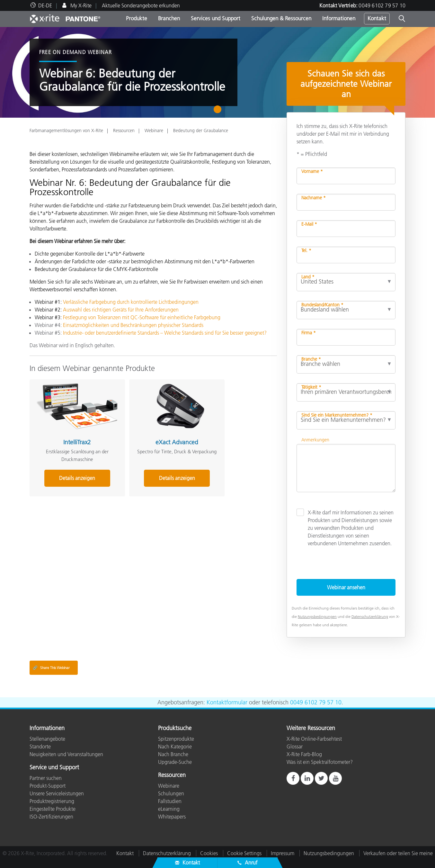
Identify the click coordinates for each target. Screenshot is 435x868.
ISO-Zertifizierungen (51, 817)
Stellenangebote (47, 739)
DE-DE (45, 5)
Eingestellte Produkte (53, 809)
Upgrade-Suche (175, 762)
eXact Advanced (150, 433)
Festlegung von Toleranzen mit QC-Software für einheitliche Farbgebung (142, 317)
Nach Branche (173, 754)
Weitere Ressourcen (311, 728)
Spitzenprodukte (176, 739)
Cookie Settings (244, 853)
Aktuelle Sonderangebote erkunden (141, 5)
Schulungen (171, 793)
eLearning (169, 809)
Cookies (209, 853)
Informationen (339, 18)
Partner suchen (46, 778)
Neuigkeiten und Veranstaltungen (66, 754)
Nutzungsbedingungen (317, 616)
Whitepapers (172, 817)
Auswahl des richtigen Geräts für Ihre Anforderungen (121, 310)
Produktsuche (175, 728)
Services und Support (216, 18)
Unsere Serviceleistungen (57, 793)
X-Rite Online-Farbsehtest (314, 739)
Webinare (154, 131)
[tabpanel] (217, 72)
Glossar (295, 746)
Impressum (283, 853)
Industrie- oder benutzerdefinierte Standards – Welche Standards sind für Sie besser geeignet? (165, 333)
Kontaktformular (227, 702)
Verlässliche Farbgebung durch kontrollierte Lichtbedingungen (131, 302)
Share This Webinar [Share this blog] (51, 668)
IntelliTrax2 (68, 433)
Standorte (40, 746)
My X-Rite (80, 5)
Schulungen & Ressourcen (281, 18)
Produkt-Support (48, 786)
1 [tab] (219, 112)
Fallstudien (170, 801)
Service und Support (54, 768)
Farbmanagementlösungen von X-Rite (66, 131)
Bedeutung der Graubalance (201, 131)
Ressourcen (124, 131)
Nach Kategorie (175, 746)
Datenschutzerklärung (370, 616)
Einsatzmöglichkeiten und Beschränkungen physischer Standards (133, 325)
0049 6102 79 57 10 (382, 5)
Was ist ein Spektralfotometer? (320, 762)
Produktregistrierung (52, 801)
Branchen (169, 18)
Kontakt (377, 18)
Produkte (137, 18)
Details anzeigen (68, 469)
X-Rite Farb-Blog (304, 754)
